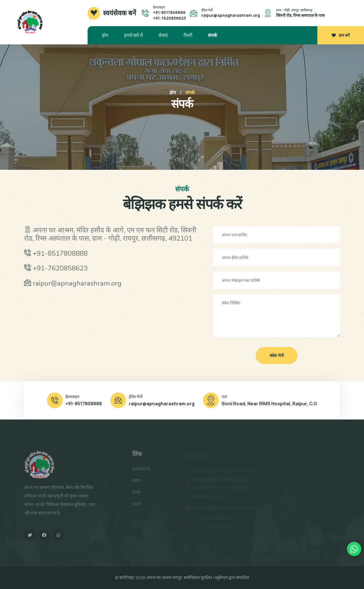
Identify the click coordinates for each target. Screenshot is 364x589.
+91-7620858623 (169, 18)
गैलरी (188, 35)
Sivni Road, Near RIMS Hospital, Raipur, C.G (269, 404)
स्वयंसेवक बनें (119, 13)
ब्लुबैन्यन (221, 577)
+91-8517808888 (169, 12)
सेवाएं (163, 35)
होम (105, 35)
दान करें (341, 35)
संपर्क (212, 35)
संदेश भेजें (277, 355)
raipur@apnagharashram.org (231, 15)
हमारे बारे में (133, 35)
